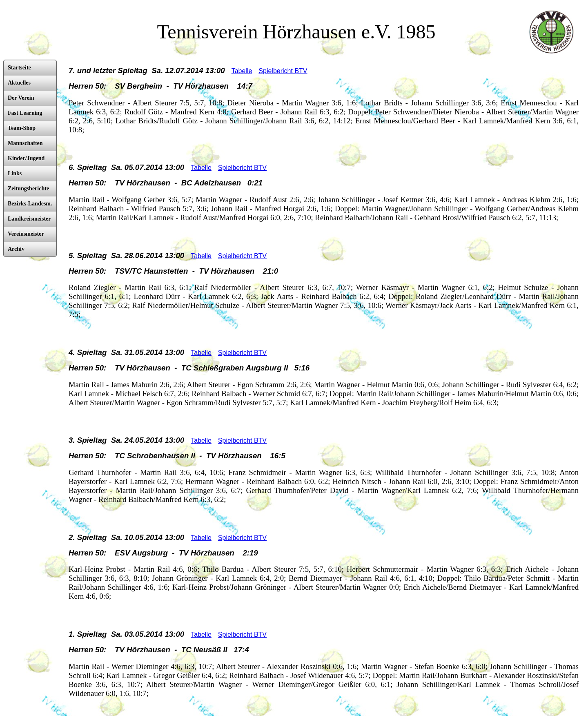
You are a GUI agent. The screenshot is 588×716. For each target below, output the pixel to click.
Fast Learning (25, 113)
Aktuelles (19, 83)
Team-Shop (22, 128)
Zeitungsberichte (28, 188)
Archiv (16, 249)
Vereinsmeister (26, 234)
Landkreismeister (29, 219)
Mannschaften (25, 143)
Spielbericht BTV (283, 71)
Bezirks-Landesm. (30, 204)
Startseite (19, 68)
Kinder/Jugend (26, 158)
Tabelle (242, 71)
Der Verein (21, 98)
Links (15, 173)
